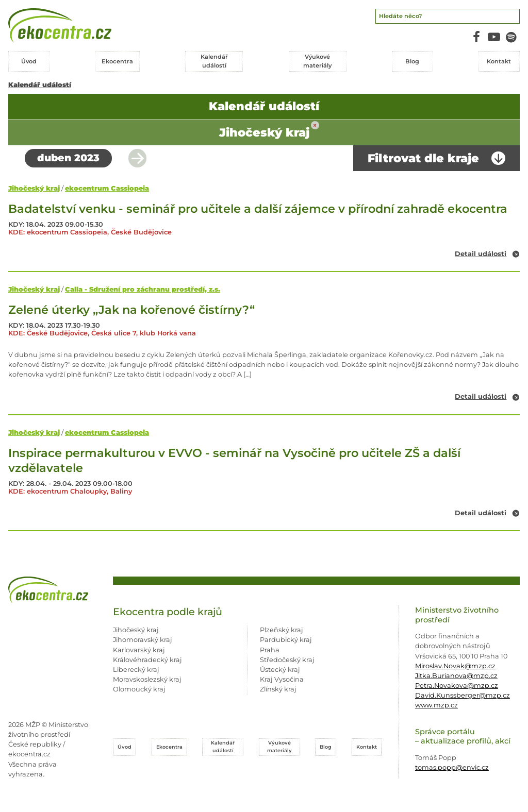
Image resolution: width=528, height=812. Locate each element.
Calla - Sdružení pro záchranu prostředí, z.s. (143, 289)
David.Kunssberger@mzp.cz (463, 695)
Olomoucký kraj (139, 689)
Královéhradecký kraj (147, 660)
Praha (270, 650)
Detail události (481, 254)
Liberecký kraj (136, 670)
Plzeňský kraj (282, 630)
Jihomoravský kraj (143, 640)
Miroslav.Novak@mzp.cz (455, 666)
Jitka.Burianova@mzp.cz (456, 676)
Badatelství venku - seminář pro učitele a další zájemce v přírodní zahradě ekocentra (258, 209)
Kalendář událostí (40, 85)
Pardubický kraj (286, 640)
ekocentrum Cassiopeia (107, 188)
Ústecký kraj (280, 670)
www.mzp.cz (436, 705)
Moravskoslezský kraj (147, 679)
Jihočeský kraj (34, 188)
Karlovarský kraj (139, 650)
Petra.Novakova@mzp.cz (457, 686)
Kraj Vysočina (282, 679)
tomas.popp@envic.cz (452, 767)
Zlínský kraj (278, 689)
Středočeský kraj (287, 660)
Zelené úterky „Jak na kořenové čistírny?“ (131, 310)
